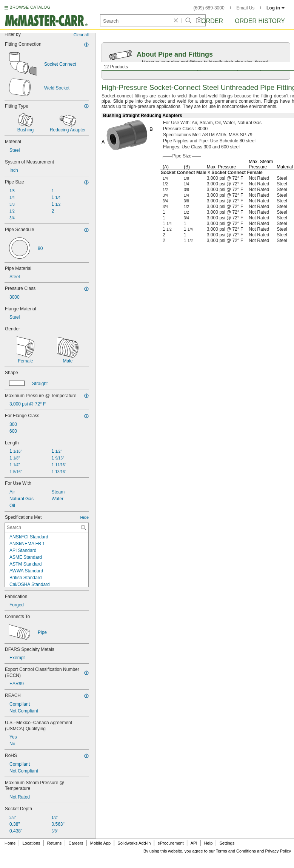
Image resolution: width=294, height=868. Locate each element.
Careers (76, 843)
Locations (32, 843)
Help (209, 843)
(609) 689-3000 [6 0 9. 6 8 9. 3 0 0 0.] (209, 8)
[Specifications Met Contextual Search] (47, 527)
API (194, 843)
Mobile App (100, 843)
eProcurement (171, 843)
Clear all (81, 35)
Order (212, 21)
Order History (260, 21)
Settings (227, 843)
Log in (276, 8)
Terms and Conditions (236, 851)
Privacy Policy (278, 851)
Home (10, 843)
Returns (55, 843)
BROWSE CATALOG (30, 7)
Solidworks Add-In (134, 843)
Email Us (245, 8)
